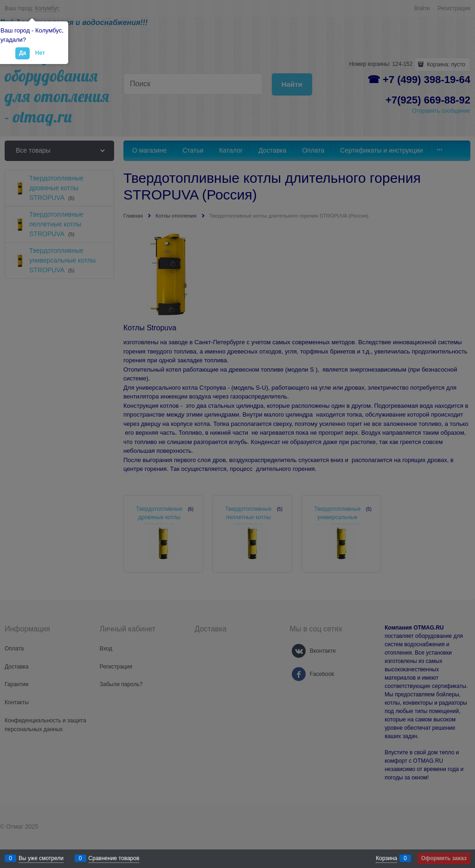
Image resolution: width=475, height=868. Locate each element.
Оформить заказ (444, 858)
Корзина (386, 858)
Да (22, 53)
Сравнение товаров (114, 858)
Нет (40, 53)
